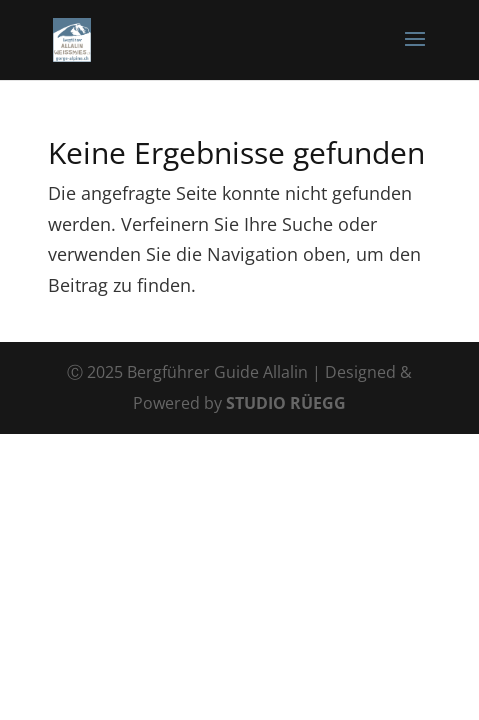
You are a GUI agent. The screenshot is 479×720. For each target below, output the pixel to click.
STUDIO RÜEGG (286, 403)
